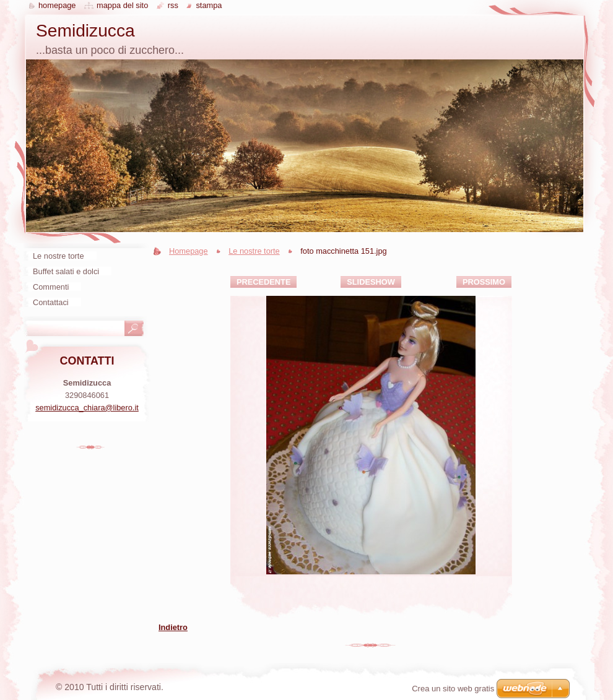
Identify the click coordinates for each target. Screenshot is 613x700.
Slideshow (371, 282)
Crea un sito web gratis (453, 689)
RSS (173, 5)
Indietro (173, 627)
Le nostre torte (254, 251)
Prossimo (484, 282)
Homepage (189, 251)
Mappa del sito (122, 5)
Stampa (209, 5)
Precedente (263, 282)
